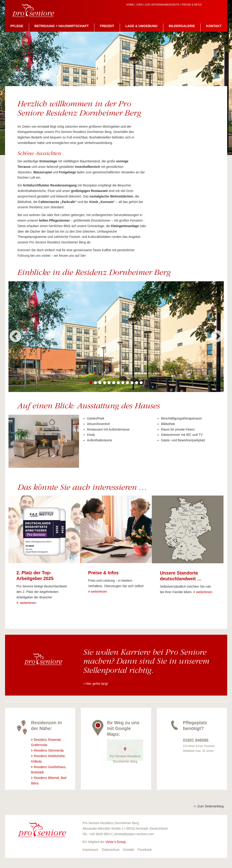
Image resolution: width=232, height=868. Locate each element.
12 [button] (141, 383)
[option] (116, 337)
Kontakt (214, 26)
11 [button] (137, 383)
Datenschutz (111, 850)
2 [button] (96, 383)
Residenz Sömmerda (49, 750)
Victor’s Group (116, 842)
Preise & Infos (192, 5)
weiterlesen (28, 603)
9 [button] (128, 383)
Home (130, 5)
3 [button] (100, 383)
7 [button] (118, 383)
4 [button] (105, 383)
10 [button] (132, 383)
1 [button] (91, 383)
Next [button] (217, 337)
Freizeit (107, 26)
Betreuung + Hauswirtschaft (62, 26)
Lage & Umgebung (142, 26)
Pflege (17, 26)
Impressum (90, 850)
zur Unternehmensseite (162, 5)
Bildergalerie (182, 26)
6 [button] (114, 383)
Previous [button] (15, 337)
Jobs (139, 5)
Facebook (145, 850)
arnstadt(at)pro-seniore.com (134, 834)
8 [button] (123, 383)
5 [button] (109, 383)
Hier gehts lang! (97, 684)
